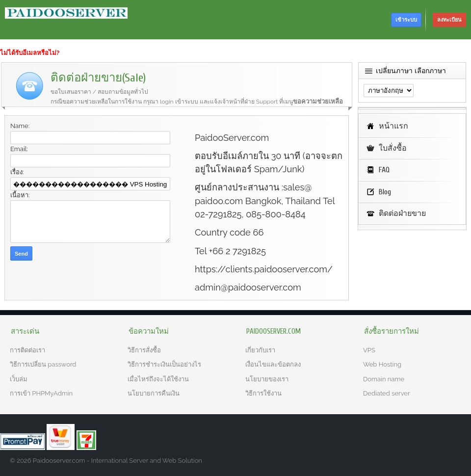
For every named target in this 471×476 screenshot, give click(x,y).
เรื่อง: (17, 172)
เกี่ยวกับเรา (260, 350)
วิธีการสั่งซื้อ (144, 350)
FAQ (384, 170)
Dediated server (387, 393)
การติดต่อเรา (27, 350)
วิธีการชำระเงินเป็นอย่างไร (164, 364)
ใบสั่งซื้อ (393, 148)
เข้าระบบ (406, 20)
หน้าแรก (393, 126)
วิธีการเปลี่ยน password (43, 364)
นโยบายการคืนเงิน (154, 393)
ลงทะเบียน (449, 20)
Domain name (384, 379)
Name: (20, 126)
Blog (385, 192)
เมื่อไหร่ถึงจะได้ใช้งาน (158, 379)
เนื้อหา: (20, 195)
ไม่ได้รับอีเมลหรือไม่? (30, 53)
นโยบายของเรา (267, 379)
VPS (369, 350)
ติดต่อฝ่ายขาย (402, 213)
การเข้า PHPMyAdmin (41, 393)
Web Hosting (382, 364)
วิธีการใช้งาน (263, 393)
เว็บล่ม (19, 379)
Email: (19, 149)
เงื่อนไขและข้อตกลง (273, 364)
